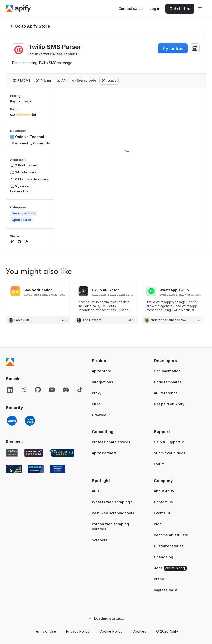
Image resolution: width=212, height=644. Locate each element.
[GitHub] (38, 390)
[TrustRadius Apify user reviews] (36, 469)
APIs (96, 491)
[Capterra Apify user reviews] (62, 453)
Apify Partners (104, 453)
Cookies (139, 631)
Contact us (163, 502)
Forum (159, 464)
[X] (24, 390)
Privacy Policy (78, 631)
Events (162, 513)
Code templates (168, 382)
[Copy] (54, 54)
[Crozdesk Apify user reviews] (58, 469)
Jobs (170, 568)
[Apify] (18, 9)
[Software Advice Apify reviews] (34, 453)
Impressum (166, 590)
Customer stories (169, 546)
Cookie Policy (111, 631)
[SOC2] (30, 421)
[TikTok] (80, 390)
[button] (118, 361)
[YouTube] (52, 390)
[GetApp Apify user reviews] (12, 453)
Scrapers (100, 540)
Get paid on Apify (169, 404)
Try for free (173, 48)
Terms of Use (45, 631)
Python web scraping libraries (110, 527)
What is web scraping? (112, 502)
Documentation (167, 371)
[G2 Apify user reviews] (14, 469)
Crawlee (102, 415)
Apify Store (102, 371)
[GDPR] (12, 421)
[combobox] (195, 48)
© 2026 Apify (167, 631)
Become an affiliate (171, 535)
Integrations (103, 382)
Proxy (97, 393)
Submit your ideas (170, 453)
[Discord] (66, 390)
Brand (159, 579)
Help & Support (170, 442)
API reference (166, 393)
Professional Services (111, 442)
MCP (96, 404)
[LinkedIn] (10, 390)
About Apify (164, 491)
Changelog (164, 557)
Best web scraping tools (113, 513)
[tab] (21, 81)
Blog (158, 524)
